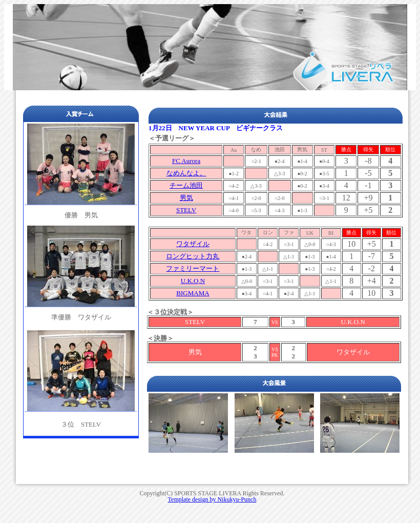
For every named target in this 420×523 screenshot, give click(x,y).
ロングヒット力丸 (193, 256)
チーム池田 (186, 185)
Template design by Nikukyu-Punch (212, 499)
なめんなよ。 (186, 173)
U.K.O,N (193, 281)
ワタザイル (193, 244)
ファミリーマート (193, 268)
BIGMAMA (193, 293)
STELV (186, 210)
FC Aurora (186, 161)
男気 (186, 198)
